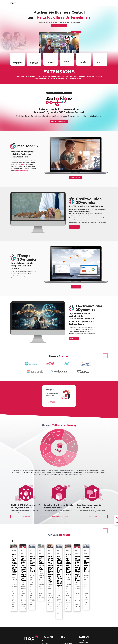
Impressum (63, 610)
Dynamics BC (33, 3)
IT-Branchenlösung (47, 624)
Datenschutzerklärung (66, 612)
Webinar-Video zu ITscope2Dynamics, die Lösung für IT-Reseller (92, 568)
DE (92, 3)
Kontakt (88, 3)
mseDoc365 (45, 612)
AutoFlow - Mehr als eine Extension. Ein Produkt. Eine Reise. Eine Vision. (25, 568)
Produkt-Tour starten (59, 26)
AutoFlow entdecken (59, 121)
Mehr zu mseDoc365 (76, 178)
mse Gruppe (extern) (66, 618)
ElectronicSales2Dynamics (49, 621)
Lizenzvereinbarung (66, 615)
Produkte (50, 3)
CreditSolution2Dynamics (48, 615)
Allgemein (14, 579)
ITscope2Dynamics (50, 582)
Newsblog (81, 3)
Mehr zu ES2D (74, 338)
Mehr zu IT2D (76, 287)
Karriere (58, 3)
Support (64, 3)
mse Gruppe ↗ (73, 3)
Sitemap (63, 621)
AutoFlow (45, 610)
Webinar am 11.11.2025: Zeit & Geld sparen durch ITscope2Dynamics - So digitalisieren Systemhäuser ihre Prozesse (59, 570)
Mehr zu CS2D (74, 227)
